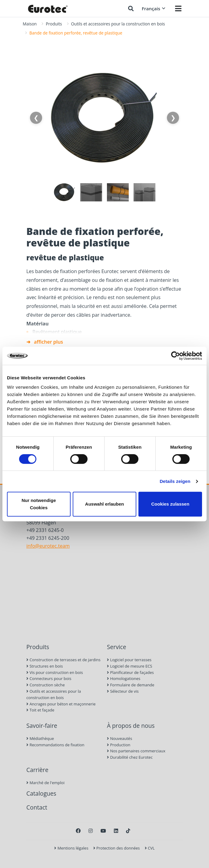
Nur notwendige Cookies (39, 504)
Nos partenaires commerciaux (136, 751)
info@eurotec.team (48, 546)
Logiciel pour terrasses (129, 660)
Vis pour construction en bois (55, 672)
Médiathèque (40, 738)
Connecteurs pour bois (49, 678)
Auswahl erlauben (104, 504)
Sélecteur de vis (123, 691)
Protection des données (117, 848)
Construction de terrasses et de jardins (63, 660)
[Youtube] (103, 831)
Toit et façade (40, 710)
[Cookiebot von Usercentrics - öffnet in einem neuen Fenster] (176, 356)
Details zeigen (175, 481)
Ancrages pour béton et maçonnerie (61, 704)
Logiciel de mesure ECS (129, 666)
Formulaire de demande (131, 685)
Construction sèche (46, 685)
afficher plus (48, 342)
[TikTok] (128, 831)
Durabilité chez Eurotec (130, 757)
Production (119, 745)
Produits (54, 24)
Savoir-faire (42, 726)
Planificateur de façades (130, 672)
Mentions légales (71, 848)
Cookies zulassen (170, 504)
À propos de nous (131, 726)
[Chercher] (131, 8)
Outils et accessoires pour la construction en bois (118, 24)
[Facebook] (78, 831)
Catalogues (41, 793)
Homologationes (124, 678)
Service (117, 647)
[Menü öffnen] (178, 8)
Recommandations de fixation (55, 745)
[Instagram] (91, 831)
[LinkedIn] (116, 831)
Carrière (37, 770)
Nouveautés (119, 738)
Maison (30, 24)
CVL (150, 848)
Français (154, 8)
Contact (37, 807)
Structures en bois (45, 666)
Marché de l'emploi (45, 783)
